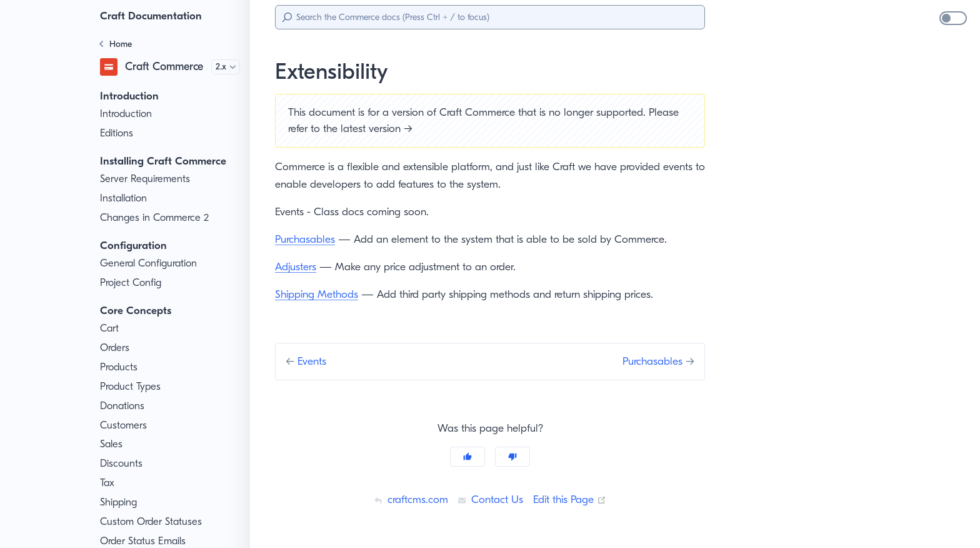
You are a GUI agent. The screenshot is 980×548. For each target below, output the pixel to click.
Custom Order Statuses (153, 522)
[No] (512, 457)
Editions (118, 133)
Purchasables (308, 239)
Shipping (120, 502)
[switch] (953, 18)
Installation (124, 198)
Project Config (132, 283)
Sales (113, 444)
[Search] (490, 17)
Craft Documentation (153, 16)
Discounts (122, 464)
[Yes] (467, 457)
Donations (123, 406)
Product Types (133, 387)
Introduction (127, 114)
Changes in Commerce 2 (157, 218)
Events (316, 361)
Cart (110, 328)
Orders (116, 348)
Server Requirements (148, 179)
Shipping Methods (318, 294)
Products (120, 367)
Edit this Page (572, 499)
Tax (108, 483)
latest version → (418, 128)
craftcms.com (407, 499)
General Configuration (150, 263)
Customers (125, 425)
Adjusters (297, 266)
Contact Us (489, 499)
